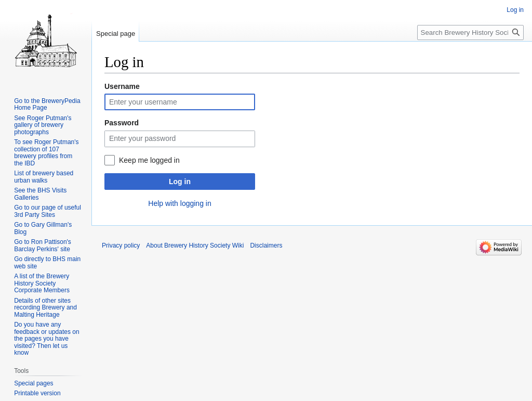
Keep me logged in (149, 160)
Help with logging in (179, 203)
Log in (180, 182)
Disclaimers (266, 245)
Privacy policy (121, 245)
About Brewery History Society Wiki (195, 245)
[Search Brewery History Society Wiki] (470, 33)
